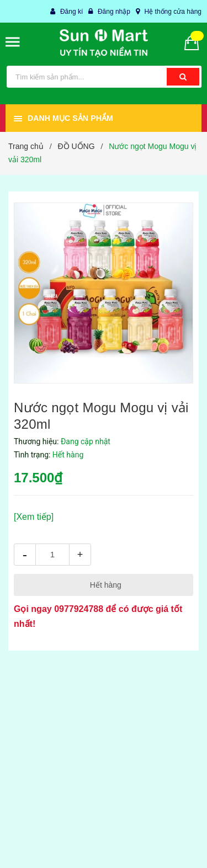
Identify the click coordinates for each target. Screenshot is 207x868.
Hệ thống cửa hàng (173, 12)
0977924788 (79, 609)
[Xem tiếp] (34, 517)
